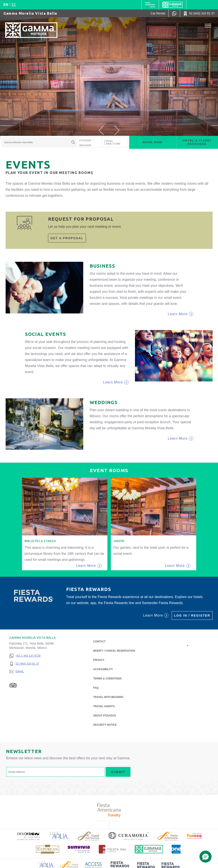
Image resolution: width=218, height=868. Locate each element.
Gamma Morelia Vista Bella (30, 13)
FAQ (96, 688)
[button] (101, 130)
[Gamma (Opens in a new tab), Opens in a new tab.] (150, 5)
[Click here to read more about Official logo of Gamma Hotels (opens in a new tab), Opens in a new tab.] (149, 849)
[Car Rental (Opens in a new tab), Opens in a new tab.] (158, 13)
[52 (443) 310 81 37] (25, 664)
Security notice (105, 725)
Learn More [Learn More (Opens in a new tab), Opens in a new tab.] (156, 615)
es (14, 5)
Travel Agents (104, 706)
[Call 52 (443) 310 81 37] (199, 13)
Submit (118, 772)
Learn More (180, 314)
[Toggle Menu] (208, 26)
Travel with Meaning (108, 697)
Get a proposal (67, 238)
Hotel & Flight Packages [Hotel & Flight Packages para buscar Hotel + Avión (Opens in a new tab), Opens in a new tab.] (197, 142)
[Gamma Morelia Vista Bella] (31, 30)
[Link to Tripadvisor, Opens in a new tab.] (13, 685)
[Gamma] (173, 5)
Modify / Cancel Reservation (114, 651)
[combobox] (39, 143)
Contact (99, 642)
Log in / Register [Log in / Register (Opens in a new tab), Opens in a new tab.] (192, 615)
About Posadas (104, 715)
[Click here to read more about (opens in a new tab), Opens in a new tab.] (28, 836)
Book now (153, 142)
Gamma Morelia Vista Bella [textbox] (18, 143)
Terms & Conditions (107, 679)
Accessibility (103, 669)
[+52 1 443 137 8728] (25, 656)
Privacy (99, 660)
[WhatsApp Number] (174, 13)
